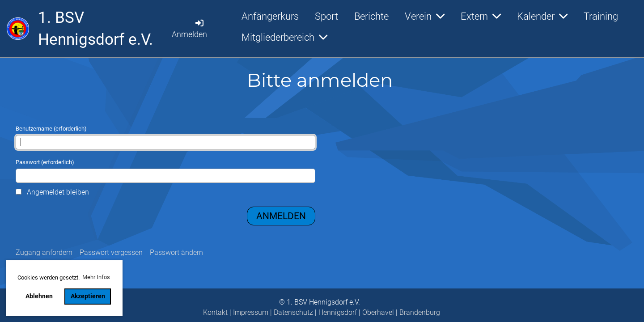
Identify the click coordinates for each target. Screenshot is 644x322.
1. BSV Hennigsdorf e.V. (95, 29)
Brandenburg (420, 312)
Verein (425, 16)
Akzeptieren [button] (88, 296)
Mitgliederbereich (284, 37)
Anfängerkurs (270, 16)
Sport (326, 16)
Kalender (542, 16)
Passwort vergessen (111, 252)
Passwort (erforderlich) (165, 171)
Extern (481, 16)
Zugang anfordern (44, 252)
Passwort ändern (176, 252)
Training (601, 16)
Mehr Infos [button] (96, 277)
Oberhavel (378, 312)
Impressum (251, 312)
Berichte (371, 16)
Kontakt (215, 312)
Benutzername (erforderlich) (165, 137)
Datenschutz (293, 312)
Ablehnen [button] (39, 296)
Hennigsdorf (338, 312)
